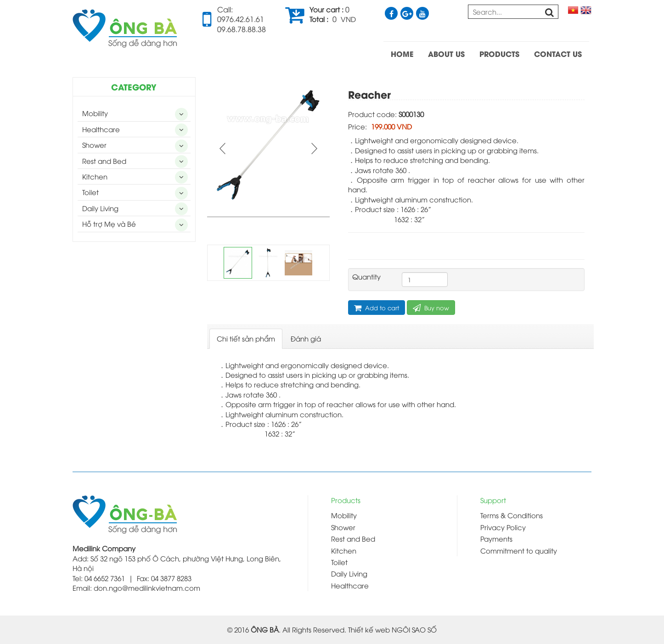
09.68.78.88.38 (242, 29)
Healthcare (101, 129)
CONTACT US (558, 53)
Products (346, 500)
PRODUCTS (499, 53)
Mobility (95, 113)
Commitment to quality (519, 550)
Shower (94, 145)
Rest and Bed (104, 161)
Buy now (431, 308)
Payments (496, 538)
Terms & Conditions (512, 515)
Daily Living (100, 208)
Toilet (90, 192)
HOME (402, 53)
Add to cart (377, 308)
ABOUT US (446, 53)
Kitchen (95, 176)
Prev (224, 148)
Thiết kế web (369, 629)
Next (313, 148)
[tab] (246, 339)
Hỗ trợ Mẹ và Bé (109, 224)
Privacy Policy (503, 527)
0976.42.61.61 (241, 19)
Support (493, 500)
